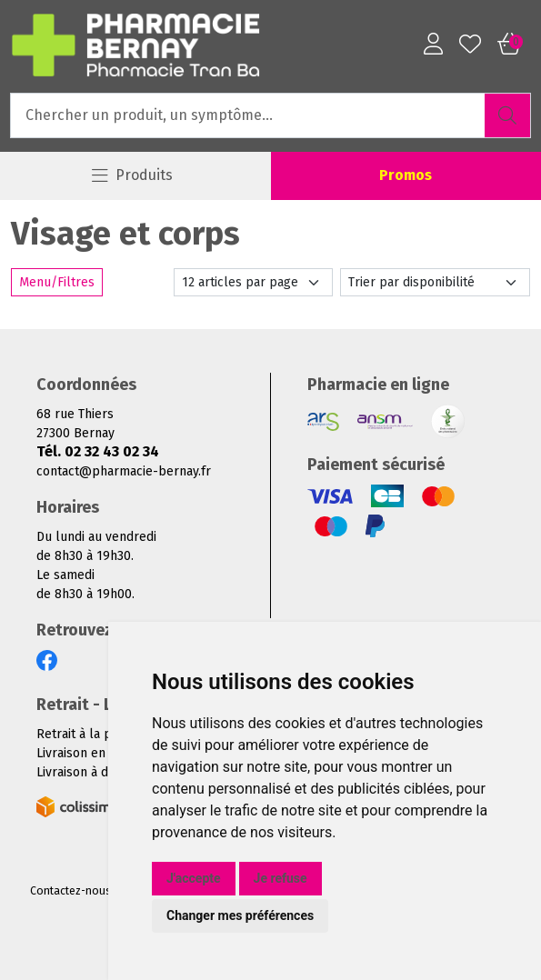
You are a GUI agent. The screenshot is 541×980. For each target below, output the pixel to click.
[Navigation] (133, 176)
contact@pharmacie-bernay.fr (124, 471)
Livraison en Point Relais (107, 753)
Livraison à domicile (93, 772)
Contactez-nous (71, 891)
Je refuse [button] (281, 878)
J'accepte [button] (194, 878)
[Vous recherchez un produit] (248, 115)
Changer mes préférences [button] (240, 915)
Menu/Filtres (57, 282)
